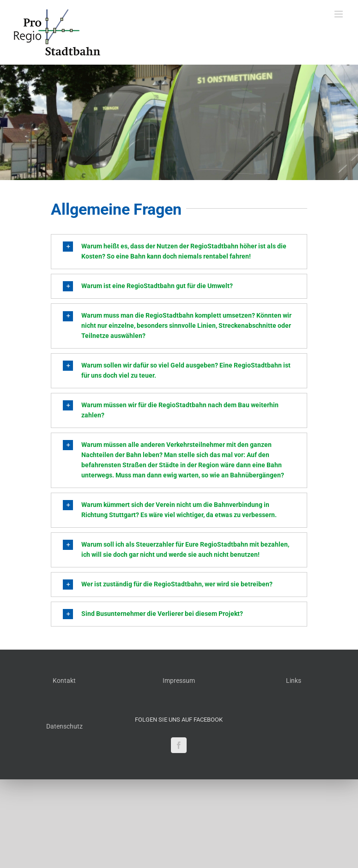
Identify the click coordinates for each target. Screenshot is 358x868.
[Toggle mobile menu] (339, 14)
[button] (179, 252)
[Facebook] (179, 745)
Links (294, 681)
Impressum (179, 681)
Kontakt (64, 681)
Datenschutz (64, 726)
